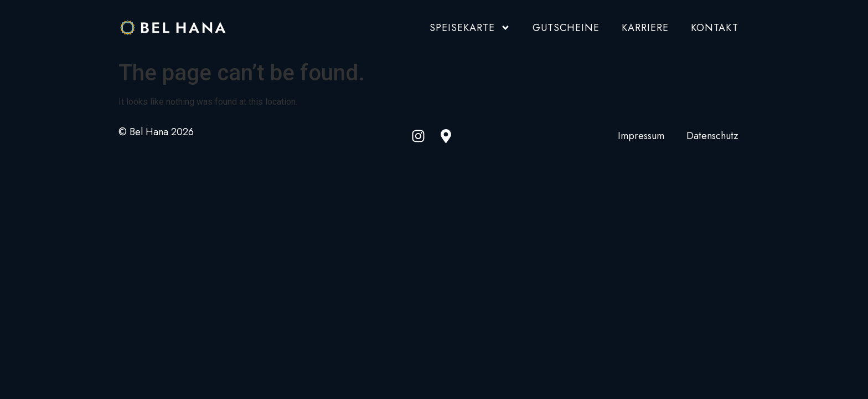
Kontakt (715, 28)
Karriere (645, 28)
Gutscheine (566, 28)
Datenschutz (712, 136)
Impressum (641, 136)
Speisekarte (470, 28)
